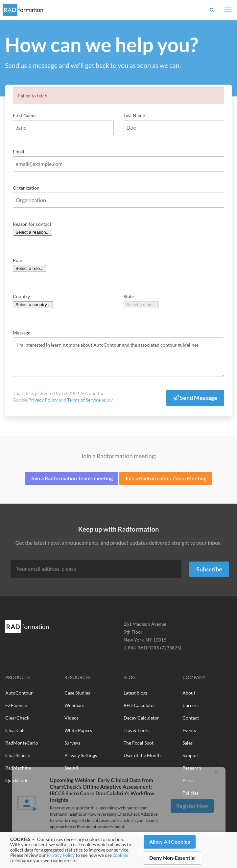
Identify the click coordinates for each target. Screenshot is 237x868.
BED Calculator (140, 705)
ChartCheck (18, 755)
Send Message (195, 398)
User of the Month (142, 755)
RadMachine (18, 768)
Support (191, 755)
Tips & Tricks (137, 730)
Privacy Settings (81, 755)
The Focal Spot (139, 743)
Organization (26, 188)
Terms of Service (84, 400)
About (189, 693)
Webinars (74, 705)
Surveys (72, 743)
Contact (191, 718)
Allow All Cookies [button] (170, 842)
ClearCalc (15, 730)
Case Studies (77, 693)
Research (192, 768)
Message (22, 333)
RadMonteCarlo (22, 743)
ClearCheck (17, 718)
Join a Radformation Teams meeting (72, 478)
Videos (71, 718)
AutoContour (19, 693)
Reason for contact (32, 224)
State (129, 296)
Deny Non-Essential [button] (172, 858)
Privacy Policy (61, 855)
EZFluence (16, 705)
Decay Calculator (141, 718)
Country (21, 296)
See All (71, 768)
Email (19, 152)
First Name (24, 115)
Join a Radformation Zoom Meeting (166, 478)
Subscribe (209, 569)
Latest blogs (136, 693)
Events (189, 730)
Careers (190, 705)
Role (17, 260)
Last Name (134, 115)
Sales (188, 743)
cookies (120, 855)
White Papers (78, 730)
